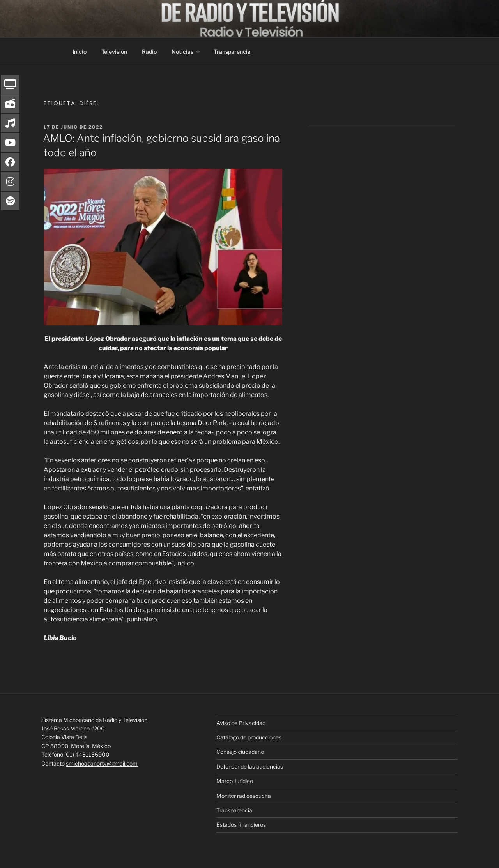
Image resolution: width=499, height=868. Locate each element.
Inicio (80, 52)
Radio (149, 52)
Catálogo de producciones (249, 737)
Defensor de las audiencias (250, 767)
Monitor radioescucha (244, 796)
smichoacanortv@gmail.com (102, 763)
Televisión (114, 52)
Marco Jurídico (235, 781)
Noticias (186, 52)
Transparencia (232, 52)
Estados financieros (241, 825)
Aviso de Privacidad (241, 723)
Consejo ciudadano (240, 752)
